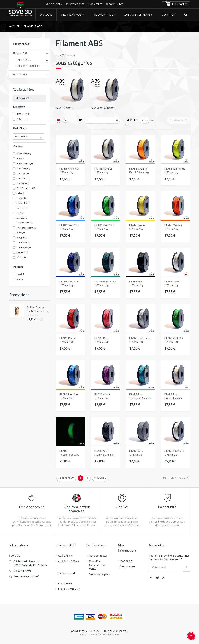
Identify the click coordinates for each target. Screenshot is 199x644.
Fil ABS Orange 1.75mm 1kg (173, 227)
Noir (20, 213)
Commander (115, 4)
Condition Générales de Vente (97, 565)
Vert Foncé (24, 247)
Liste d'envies (75, 4)
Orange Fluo (24, 223)
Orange (22, 218)
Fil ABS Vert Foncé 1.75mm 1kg (105, 283)
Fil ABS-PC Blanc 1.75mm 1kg (174, 453)
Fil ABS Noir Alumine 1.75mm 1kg (104, 453)
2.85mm (22, 119)
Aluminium (24, 154)
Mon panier (127, 561)
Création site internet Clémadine (99, 634)
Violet (21, 257)
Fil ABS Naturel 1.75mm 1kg (103, 170)
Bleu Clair (23, 178)
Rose (21, 233)
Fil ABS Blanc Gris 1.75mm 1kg (139, 340)
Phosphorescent (26, 228)
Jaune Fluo (24, 203)
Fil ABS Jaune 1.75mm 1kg (137, 227)
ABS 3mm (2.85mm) (28, 66)
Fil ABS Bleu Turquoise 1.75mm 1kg (140, 396)
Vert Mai (22, 252)
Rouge (21, 238)
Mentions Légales (99, 574)
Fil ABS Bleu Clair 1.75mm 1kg (69, 227)
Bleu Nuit (23, 183)
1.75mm (23, 114)
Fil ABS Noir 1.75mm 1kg (136, 283)
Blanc (21, 158)
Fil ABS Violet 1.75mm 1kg (102, 396)
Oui (20, 279)
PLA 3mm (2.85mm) (69, 589)
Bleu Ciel (23, 173)
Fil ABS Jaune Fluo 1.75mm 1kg (175, 170)
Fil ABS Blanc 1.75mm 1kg (172, 283)
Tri (81, 120)
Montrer (132, 120)
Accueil (15, 26)
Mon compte (127, 566)
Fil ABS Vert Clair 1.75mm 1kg (104, 227)
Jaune (21, 198)
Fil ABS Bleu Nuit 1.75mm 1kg (69, 283)
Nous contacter (98, 555)
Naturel (22, 208)
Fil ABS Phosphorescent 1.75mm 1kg (69, 453)
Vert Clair (23, 242)
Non (21, 274)
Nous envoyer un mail (27, 576)
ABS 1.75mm (25, 60)
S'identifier (54, 4)
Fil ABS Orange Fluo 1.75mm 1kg (139, 170)
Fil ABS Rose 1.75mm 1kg (102, 340)
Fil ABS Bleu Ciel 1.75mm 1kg (69, 396)
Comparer (95, 4)
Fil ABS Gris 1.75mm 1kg (136, 453)
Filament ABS (20, 53)
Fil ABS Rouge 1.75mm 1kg (68, 340)
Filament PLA (20, 74)
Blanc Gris (23, 168)
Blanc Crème (25, 164)
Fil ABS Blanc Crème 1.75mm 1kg (173, 396)
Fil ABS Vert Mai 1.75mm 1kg (174, 340)
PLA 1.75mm (65, 583)
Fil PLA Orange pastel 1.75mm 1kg (38, 309)
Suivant (100, 478)
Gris (20, 193)
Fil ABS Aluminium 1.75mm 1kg (70, 170)
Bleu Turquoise (26, 188)
